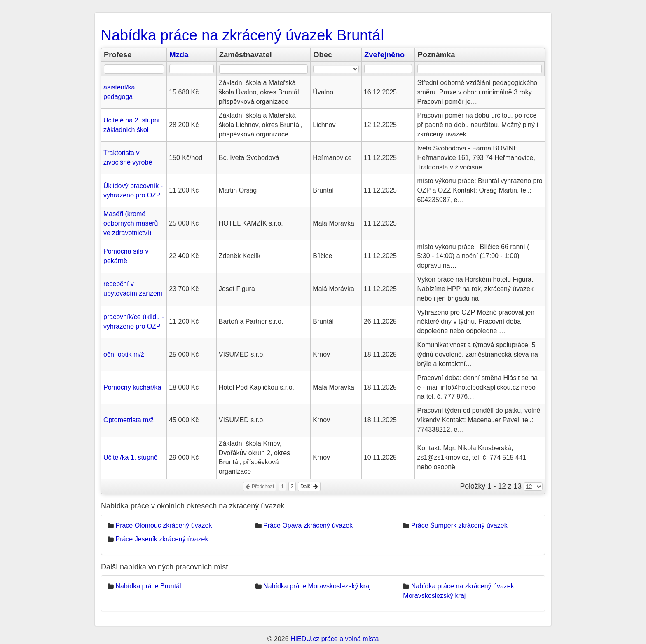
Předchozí (260, 487)
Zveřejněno (384, 55)
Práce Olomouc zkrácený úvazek (164, 525)
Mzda (179, 55)
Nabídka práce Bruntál (148, 586)
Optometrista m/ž (129, 420)
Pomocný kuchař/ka (132, 387)
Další (309, 487)
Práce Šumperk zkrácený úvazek (459, 525)
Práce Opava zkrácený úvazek (308, 525)
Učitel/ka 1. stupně (131, 457)
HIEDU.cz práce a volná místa (335, 639)
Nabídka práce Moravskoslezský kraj (317, 586)
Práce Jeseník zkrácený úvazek (162, 539)
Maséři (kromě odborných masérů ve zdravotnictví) (131, 223)
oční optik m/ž (124, 354)
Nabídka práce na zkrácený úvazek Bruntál (242, 35)
